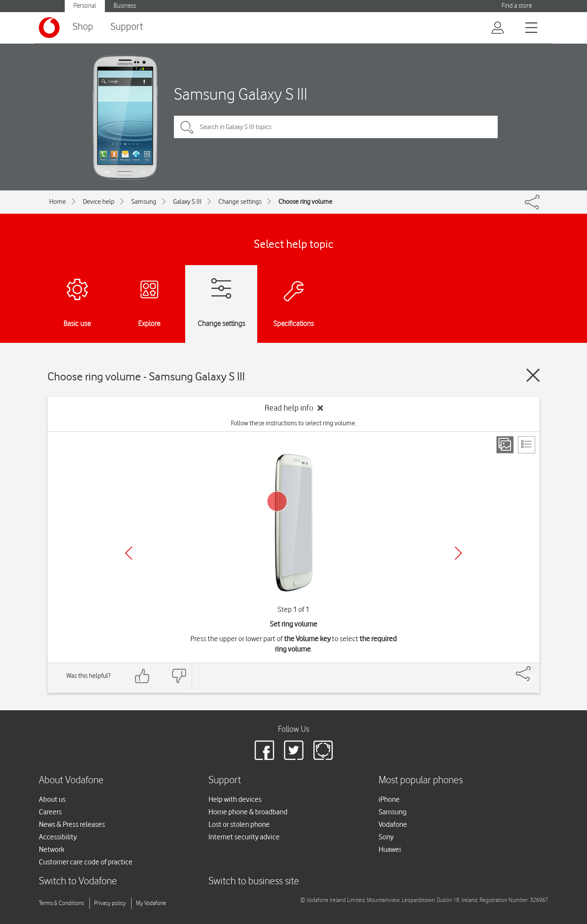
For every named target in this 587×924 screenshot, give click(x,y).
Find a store (517, 6)
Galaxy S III (187, 202)
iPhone (389, 799)
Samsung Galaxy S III (241, 94)
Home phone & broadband (248, 812)
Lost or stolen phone (239, 824)
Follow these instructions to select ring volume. (294, 423)
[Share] (533, 669)
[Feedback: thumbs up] (142, 676)
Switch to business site (254, 881)
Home (58, 202)
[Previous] (129, 553)
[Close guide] (533, 375)
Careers (50, 812)
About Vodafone (71, 780)
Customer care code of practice (86, 862)
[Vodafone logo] (49, 28)
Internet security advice (244, 837)
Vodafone (393, 824)
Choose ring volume (305, 202)
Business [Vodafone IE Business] (125, 6)
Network (52, 849)
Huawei (390, 849)
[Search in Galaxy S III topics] (336, 127)
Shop (83, 27)
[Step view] (505, 445)
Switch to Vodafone (78, 881)
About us (52, 799)
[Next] (458, 553)
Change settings (240, 202)
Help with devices (235, 799)
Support (127, 27)
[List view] (527, 445)
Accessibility (58, 837)
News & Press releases (72, 824)
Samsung (144, 202)
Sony (386, 837)
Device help (99, 202)
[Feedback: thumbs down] (179, 676)
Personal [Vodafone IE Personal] (85, 6)
